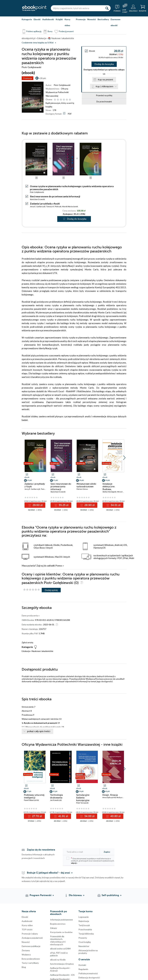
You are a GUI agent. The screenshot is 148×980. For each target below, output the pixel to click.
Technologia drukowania (56, 796)
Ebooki (37, 19)
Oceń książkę (85, 942)
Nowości (92, 19)
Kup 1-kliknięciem (104, 86)
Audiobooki (48, 19)
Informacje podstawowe (61, 920)
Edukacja (26, 651)
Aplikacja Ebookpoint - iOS (62, 975)
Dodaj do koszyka (104, 64)
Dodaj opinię (51, 590)
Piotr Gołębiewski (62, 85)
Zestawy (26, 950)
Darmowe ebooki (115, 22)
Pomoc (59, 566)
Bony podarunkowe (31, 959)
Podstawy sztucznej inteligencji (34, 796)
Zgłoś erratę (27, 642)
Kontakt (82, 965)
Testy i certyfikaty (30, 963)
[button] (124, 458)
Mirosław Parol (123, 492)
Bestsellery (103, 19)
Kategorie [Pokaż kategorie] (27, 19)
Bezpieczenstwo (58, 924)
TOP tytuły (27, 929)
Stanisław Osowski (37, 199)
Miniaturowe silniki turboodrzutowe (86, 485)
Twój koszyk (84, 925)
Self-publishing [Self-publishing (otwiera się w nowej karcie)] (110, 895)
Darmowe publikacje (31, 946)
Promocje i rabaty (30, 934)
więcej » (74, 863)
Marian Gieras (82, 489)
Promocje (81, 19)
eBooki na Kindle (58, 960)
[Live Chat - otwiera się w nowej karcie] (125, 8)
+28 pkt (42, 78)
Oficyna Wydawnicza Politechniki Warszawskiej (57, 92)
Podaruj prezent (66, 31)
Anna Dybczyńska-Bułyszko (113, 797)
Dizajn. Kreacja (110, 795)
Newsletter (84, 946)
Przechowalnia (85, 929)
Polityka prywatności (88, 973)
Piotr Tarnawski (82, 803)
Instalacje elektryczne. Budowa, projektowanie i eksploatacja (111, 489)
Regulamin (83, 969)
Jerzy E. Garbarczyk (38, 206)
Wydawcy (26, 955)
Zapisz (107, 852)
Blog (24, 967)
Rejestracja (84, 921)
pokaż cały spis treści (39, 731)
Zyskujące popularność (32, 938)
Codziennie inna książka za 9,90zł (38, 43)
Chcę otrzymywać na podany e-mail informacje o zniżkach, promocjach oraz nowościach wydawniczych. (90, 860)
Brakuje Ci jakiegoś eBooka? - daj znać (49, 873)
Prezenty (83, 938)
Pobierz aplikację (34, 31)
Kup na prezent (105, 80)
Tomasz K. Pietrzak (54, 206)
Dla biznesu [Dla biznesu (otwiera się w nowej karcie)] (75, 895)
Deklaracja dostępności (89, 978)
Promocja (28, 78)
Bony (50, 31)
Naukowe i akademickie (42, 651)
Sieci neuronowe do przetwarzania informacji (55, 196)
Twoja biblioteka (86, 934)
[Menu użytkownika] (133, 8)
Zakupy (54, 928)
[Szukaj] (107, 8)
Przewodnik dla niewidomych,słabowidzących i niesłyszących (58, 940)
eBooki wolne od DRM (60, 949)
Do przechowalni (104, 101)
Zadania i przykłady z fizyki (45, 203)
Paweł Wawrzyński (31, 800)
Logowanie (84, 917)
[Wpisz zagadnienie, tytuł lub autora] (77, 8)
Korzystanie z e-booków (61, 932)
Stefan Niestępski (109, 492)
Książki (59, 19)
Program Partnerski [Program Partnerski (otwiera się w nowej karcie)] (41, 895)
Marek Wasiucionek (70, 206)
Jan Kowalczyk (56, 800)
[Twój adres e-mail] (82, 852)
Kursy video (67, 22)
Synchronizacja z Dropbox (62, 964)
